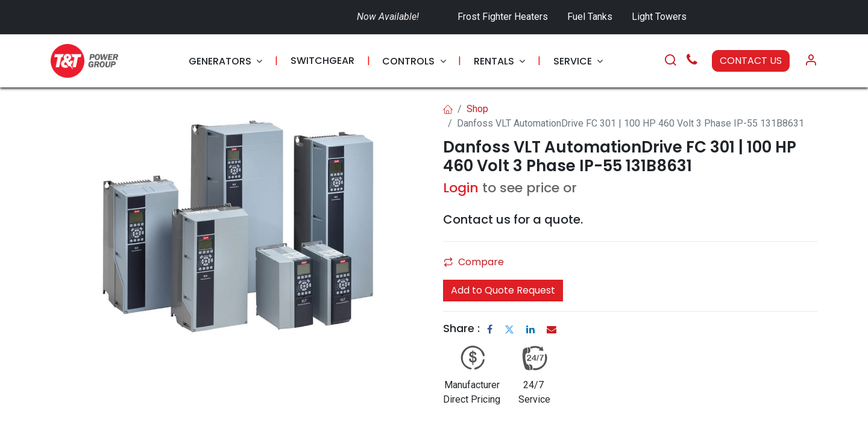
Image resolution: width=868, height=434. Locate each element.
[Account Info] (811, 61)
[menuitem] (225, 61)
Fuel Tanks (591, 17)
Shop (477, 109)
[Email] (552, 329)
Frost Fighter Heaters (503, 17)
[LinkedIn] (530, 329)
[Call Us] (692, 61)
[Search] (670, 61)
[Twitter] (509, 329)
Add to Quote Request (503, 290)
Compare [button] (474, 262)
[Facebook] (490, 329)
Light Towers (659, 17)
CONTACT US (751, 61)
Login (461, 188)
